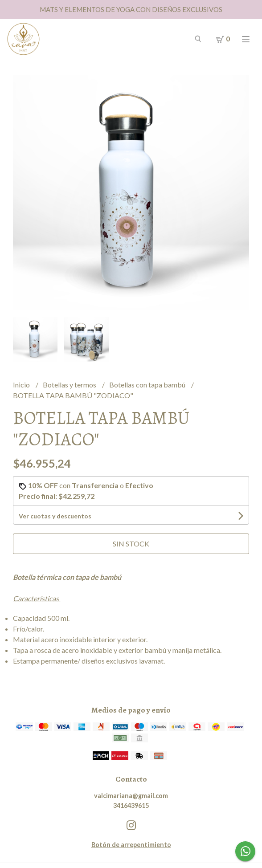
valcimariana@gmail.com (131, 796)
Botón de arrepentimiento (131, 845)
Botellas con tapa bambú (148, 385)
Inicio (22, 385)
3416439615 (131, 805)
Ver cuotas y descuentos (55, 516)
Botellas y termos (70, 385)
